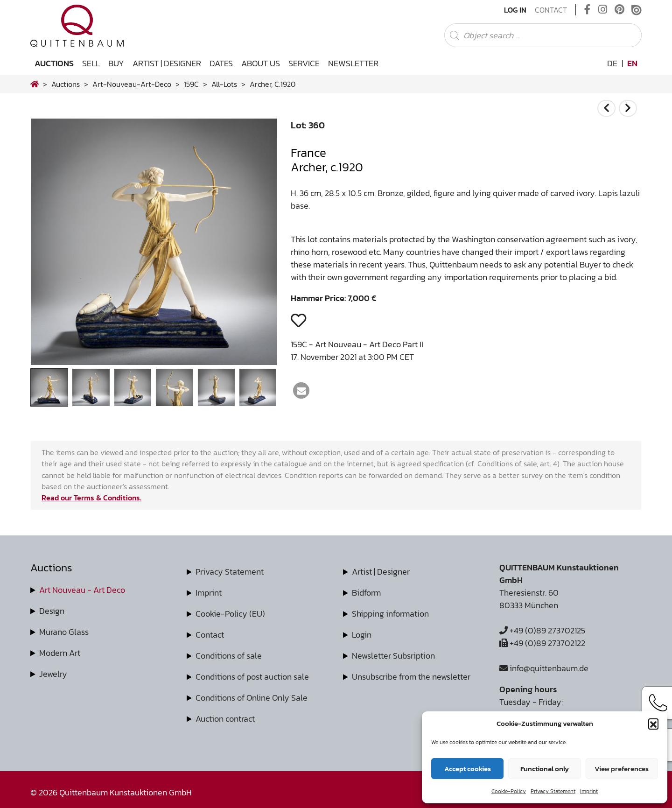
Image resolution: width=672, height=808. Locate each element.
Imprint (589, 791)
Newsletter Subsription (393, 656)
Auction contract (225, 719)
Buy (116, 63)
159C (191, 84)
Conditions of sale (229, 656)
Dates (221, 63)
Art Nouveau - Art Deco (82, 590)
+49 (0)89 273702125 (542, 630)
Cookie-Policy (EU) (230, 614)
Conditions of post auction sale (252, 677)
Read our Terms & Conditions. (91, 498)
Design (52, 611)
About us (261, 63)
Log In (515, 10)
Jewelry (53, 674)
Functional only (545, 769)
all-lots (224, 84)
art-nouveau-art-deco (132, 84)
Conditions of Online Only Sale (252, 698)
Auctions (54, 63)
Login (362, 635)
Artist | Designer (167, 63)
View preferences (622, 769)
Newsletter (353, 63)
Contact (551, 10)
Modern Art (60, 653)
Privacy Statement (553, 791)
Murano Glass (64, 632)
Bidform (366, 593)
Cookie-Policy (509, 791)
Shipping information (390, 614)
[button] (653, 724)
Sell (91, 63)
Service (304, 63)
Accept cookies (468, 769)
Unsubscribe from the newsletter (411, 677)
